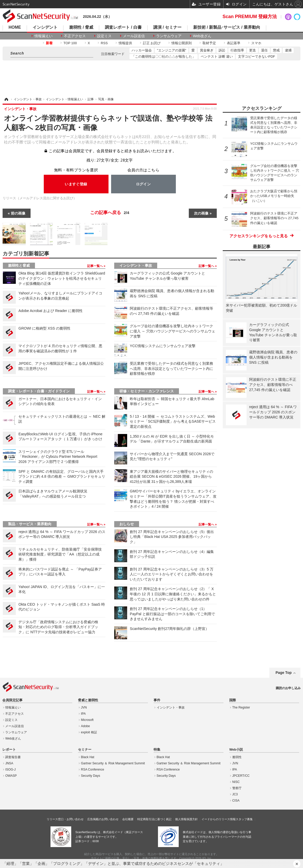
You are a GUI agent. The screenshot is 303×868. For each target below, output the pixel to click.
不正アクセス (75, 36)
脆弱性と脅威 (19, 265)
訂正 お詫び (152, 43)
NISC (236, 782)
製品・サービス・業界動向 (30, 524)
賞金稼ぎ (207, 50)
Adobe (86, 726)
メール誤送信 (134, 36)
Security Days (91, 776)
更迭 (253, 50)
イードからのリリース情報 (219, 819)
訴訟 (222, 50)
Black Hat (88, 757)
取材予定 (209, 43)
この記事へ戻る (110, 213)
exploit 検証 (89, 732)
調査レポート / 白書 (123, 27)
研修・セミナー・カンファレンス (147, 391)
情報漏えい (44, 36)
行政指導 (237, 50)
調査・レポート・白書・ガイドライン (39, 391)
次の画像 (201, 213)
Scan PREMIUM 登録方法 (250, 17)
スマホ (256, 43)
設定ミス (104, 36)
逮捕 (288, 50)
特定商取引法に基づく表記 (154, 819)
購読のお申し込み (288, 688)
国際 (233, 700)
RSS (104, 43)
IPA (83, 714)
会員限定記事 (12, 700)
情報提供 (125, 43)
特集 (157, 750)
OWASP (11, 776)
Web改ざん (202, 36)
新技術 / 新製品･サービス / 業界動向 (227, 27)
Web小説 (236, 750)
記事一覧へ (95, 266)
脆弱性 (237, 757)
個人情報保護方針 (186, 819)
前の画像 (18, 213)
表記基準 (234, 43)
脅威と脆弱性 (88, 700)
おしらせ (127, 524)
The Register (241, 707)
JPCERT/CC (241, 776)
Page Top (284, 673)
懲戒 (276, 50)
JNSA (9, 763)
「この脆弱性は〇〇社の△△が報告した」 (164, 56)
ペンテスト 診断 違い (217, 56)
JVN (84, 707)
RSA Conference (93, 770)
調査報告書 (13, 757)
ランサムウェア (169, 36)
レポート (9, 750)
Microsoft (87, 720)
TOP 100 (70, 43)
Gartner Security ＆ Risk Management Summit (113, 763)
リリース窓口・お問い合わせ (65, 819)
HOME (15, 27)
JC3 (235, 794)
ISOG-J (10, 770)
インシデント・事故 (136, 265)
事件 (157, 700)
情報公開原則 (182, 43)
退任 (264, 50)
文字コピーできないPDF (257, 56)
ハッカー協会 (142, 50)
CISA (236, 801)
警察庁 (237, 788)
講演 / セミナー (167, 27)
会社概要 (128, 819)
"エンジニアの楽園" (172, 50)
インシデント (45, 27)
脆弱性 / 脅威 (81, 27)
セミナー (85, 750)
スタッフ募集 (244, 819)
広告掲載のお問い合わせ (103, 819)
